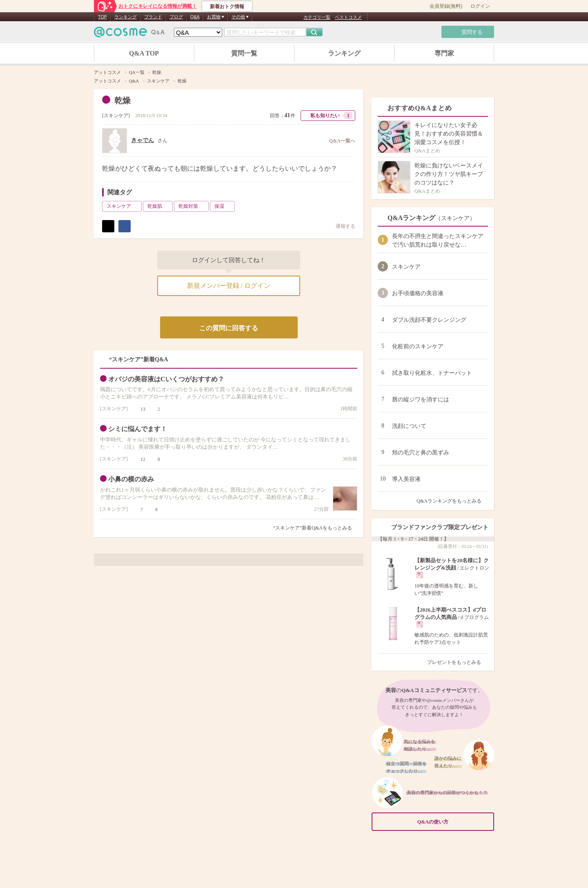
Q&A (195, 17)
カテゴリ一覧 (317, 17)
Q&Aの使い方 (453, 822)
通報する (341, 226)
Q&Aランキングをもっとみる (452, 501)
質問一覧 (244, 53)
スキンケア (116, 116)
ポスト (108, 226)
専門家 (444, 53)
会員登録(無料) (446, 6)
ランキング (126, 17)
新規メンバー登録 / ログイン (229, 286)
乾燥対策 (193, 206)
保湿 (224, 206)
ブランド (153, 17)
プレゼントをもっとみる (458, 662)
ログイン (480, 6)
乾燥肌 (159, 206)
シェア (125, 226)
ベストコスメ (348, 17)
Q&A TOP (144, 53)
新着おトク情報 (227, 7)
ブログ (176, 17)
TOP (102, 17)
